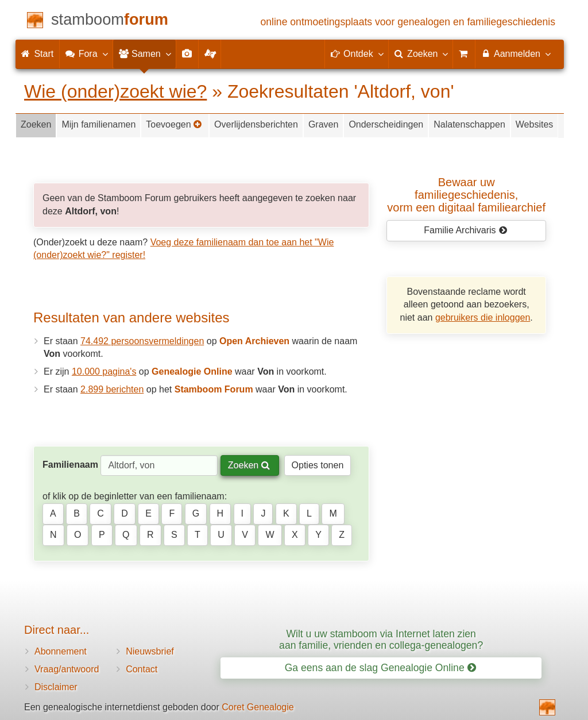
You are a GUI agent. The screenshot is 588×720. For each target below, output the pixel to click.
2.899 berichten (112, 389)
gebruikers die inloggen (483, 317)
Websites (535, 124)
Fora (86, 53)
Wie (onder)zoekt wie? (115, 91)
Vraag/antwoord (67, 669)
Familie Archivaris (465, 230)
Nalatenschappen (469, 124)
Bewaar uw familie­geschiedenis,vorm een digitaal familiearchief (466, 195)
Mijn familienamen (98, 124)
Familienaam (70, 465)
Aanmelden (515, 53)
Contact (142, 669)
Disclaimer (56, 687)
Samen (144, 53)
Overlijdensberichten (256, 124)
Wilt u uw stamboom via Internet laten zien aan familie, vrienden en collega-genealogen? (381, 639)
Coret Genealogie (258, 707)
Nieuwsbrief (150, 651)
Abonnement (61, 651)
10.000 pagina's (104, 371)
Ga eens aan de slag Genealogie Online (380, 668)
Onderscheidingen (386, 124)
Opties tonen (318, 465)
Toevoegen (174, 124)
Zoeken (36, 124)
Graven (323, 124)
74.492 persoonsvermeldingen (142, 341)
